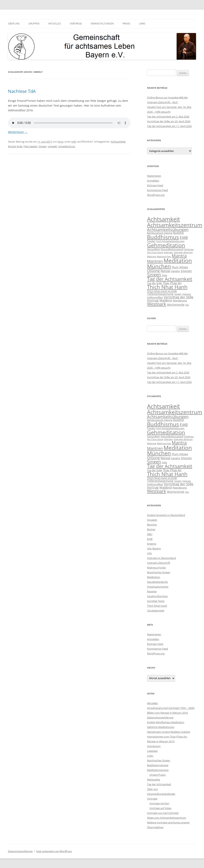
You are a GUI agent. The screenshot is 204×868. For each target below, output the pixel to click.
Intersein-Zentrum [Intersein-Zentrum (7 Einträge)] (183, 252)
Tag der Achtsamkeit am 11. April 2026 (169, 126)
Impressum (154, 746)
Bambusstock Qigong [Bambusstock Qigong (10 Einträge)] (160, 233)
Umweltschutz (67, 146)
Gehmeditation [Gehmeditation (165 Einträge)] (166, 245)
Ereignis (152, 544)
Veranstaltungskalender (161, 794)
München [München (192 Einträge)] (159, 266)
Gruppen (34, 24)
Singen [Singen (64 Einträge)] (154, 275)
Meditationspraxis (158, 770)
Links (142, 24)
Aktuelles (55, 24)
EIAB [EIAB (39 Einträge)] (184, 238)
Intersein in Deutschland (161, 558)
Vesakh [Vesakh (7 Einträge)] (178, 294)
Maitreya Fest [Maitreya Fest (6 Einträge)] (164, 257)
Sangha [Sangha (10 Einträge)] (176, 271)
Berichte (152, 525)
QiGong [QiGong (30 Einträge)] (153, 271)
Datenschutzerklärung (160, 717)
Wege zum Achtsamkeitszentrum (167, 818)
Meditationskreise (158, 765)
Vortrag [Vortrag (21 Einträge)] (153, 300)
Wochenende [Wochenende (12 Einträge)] (176, 305)
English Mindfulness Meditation (166, 722)
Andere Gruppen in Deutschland (166, 515)
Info (74, 142)
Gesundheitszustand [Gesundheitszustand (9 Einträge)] (172, 249)
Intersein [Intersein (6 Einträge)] (168, 252)
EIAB (150, 539)
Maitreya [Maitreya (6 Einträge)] (152, 257)
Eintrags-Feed (155, 185)
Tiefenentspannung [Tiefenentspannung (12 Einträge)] (160, 294)
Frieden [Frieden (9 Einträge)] (151, 241)
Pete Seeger (30, 146)
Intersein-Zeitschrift (159, 563)
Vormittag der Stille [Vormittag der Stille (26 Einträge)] (179, 297)
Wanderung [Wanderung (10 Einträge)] (180, 300)
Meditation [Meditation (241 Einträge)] (178, 260)
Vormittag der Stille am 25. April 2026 (169, 121)
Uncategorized (156, 610)
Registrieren (154, 176)
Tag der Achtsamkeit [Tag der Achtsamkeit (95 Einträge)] (170, 279)
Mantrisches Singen (159, 572)
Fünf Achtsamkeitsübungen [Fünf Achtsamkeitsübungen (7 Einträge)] (170, 241)
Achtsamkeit (118, 142)
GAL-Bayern (154, 548)
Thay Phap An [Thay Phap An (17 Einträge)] (172, 283)
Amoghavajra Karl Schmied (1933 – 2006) (171, 708)
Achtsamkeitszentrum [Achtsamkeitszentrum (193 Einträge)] (175, 225)
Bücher (151, 529)
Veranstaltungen (102, 24)
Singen (43, 146)
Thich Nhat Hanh (157, 606)
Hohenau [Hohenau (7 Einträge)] (189, 249)
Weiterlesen (18, 132)
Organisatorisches (158, 587)
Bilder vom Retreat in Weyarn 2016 (167, 713)
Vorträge (76, 24)
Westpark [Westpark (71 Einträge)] (157, 304)
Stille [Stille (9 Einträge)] (164, 275)
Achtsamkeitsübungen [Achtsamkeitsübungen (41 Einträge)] (168, 230)
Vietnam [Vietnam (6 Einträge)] (187, 294)
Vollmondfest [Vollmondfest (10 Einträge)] (155, 297)
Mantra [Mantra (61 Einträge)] (179, 256)
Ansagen (152, 520)
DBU (150, 534)
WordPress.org (156, 195)
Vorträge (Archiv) (159, 803)
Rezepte (152, 591)
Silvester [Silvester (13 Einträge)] (186, 271)
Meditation (154, 577)
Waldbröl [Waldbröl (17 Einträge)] (166, 300)
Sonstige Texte (156, 601)
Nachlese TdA (22, 91)
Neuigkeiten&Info (157, 582)
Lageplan (152, 751)
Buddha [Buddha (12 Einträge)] (178, 233)
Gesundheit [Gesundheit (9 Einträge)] (153, 249)
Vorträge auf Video (160, 808)
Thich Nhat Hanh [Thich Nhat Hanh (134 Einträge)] (167, 287)
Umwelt (52, 146)
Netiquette (153, 780)
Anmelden (153, 181)
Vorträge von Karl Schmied (163, 813)
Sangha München (157, 596)
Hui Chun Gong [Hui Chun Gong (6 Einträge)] (155, 252)
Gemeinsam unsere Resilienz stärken (169, 732)
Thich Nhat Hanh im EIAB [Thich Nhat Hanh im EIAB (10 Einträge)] (162, 291)
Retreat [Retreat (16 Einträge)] (165, 271)
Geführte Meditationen (161, 727)
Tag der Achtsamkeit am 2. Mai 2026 (168, 117)
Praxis (126, 24)
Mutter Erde (15, 146)
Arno (61, 142)
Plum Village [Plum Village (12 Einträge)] (180, 267)
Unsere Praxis (157, 775)
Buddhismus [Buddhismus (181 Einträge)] (163, 237)
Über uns (14, 24)
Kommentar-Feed (157, 190)
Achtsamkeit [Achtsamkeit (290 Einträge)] (163, 219)
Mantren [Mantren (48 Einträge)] (155, 261)
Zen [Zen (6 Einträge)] (187, 305)
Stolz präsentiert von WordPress (54, 851)
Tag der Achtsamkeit (159, 784)
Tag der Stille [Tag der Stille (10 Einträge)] (154, 283)
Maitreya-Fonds (156, 568)
